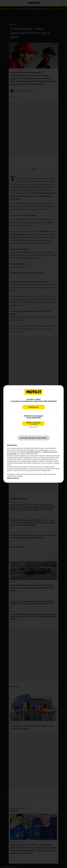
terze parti (35, 456)
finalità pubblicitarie (32, 461)
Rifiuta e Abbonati (33, 424)
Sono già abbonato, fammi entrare (33, 438)
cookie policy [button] (34, 454)
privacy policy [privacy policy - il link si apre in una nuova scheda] (11, 450)
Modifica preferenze (13, 478)
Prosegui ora (33, 407)
